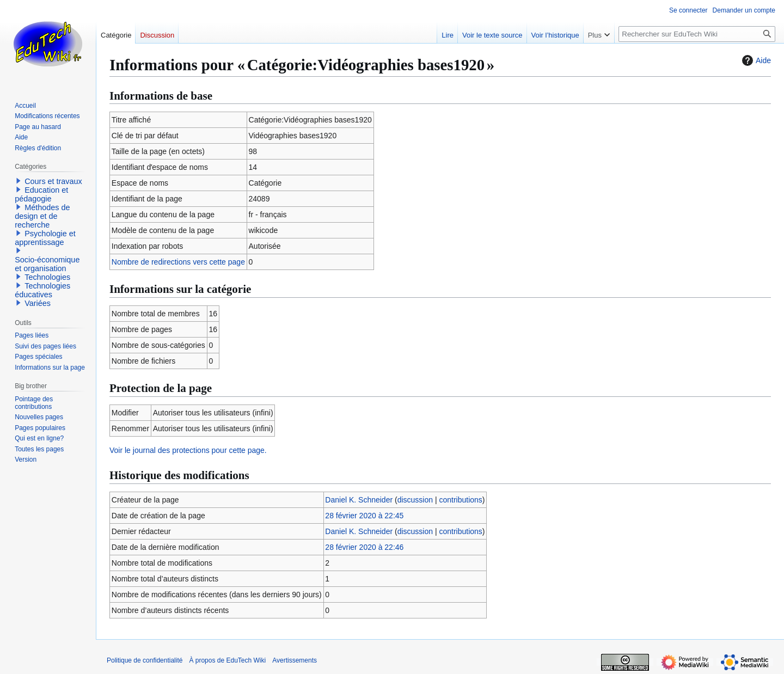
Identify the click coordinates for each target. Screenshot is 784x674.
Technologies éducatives (42, 290)
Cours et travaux (53, 181)
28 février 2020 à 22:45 (364, 516)
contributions (460, 500)
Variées (38, 303)
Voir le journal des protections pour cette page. (188, 450)
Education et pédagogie (41, 194)
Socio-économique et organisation (47, 264)
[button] (19, 181)
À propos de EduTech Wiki (227, 660)
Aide (755, 60)
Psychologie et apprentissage (45, 238)
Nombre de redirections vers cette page (178, 262)
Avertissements (295, 660)
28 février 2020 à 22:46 (364, 547)
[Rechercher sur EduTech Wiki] (697, 34)
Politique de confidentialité (145, 660)
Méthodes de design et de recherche (42, 216)
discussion (415, 500)
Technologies (47, 277)
